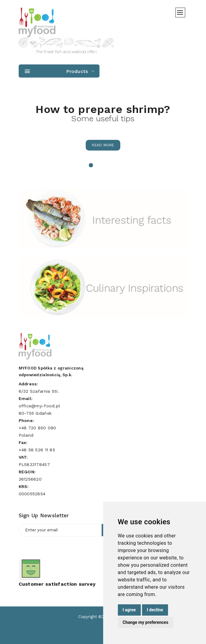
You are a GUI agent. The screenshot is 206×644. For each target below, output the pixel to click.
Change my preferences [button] (146, 622)
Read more (103, 145)
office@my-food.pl (39, 406)
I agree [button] (129, 610)
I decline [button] (155, 610)
